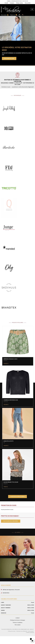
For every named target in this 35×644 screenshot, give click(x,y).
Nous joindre (28, 3)
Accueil (6, 3)
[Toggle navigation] (32, 9)
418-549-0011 (6, 601)
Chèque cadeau (19, 3)
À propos (12, 3)
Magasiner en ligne (9, 58)
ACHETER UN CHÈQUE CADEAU (17, 497)
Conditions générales (30, 640)
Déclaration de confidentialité (22, 639)
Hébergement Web (25, 637)
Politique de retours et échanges (18, 628)
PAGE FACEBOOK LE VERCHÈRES (11, 521)
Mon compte (4, 15)
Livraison (18, 626)
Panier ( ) (13, 15)
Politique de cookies (12, 639)
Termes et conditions (17, 630)
